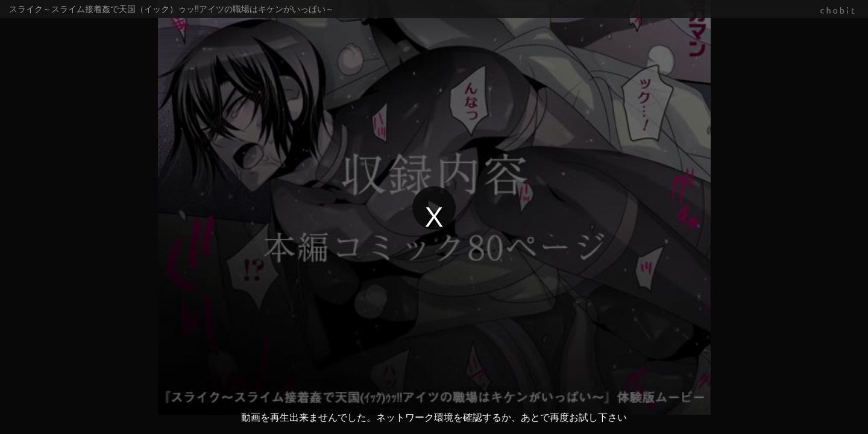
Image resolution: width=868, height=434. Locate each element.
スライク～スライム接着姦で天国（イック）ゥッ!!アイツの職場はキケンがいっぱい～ (171, 9)
